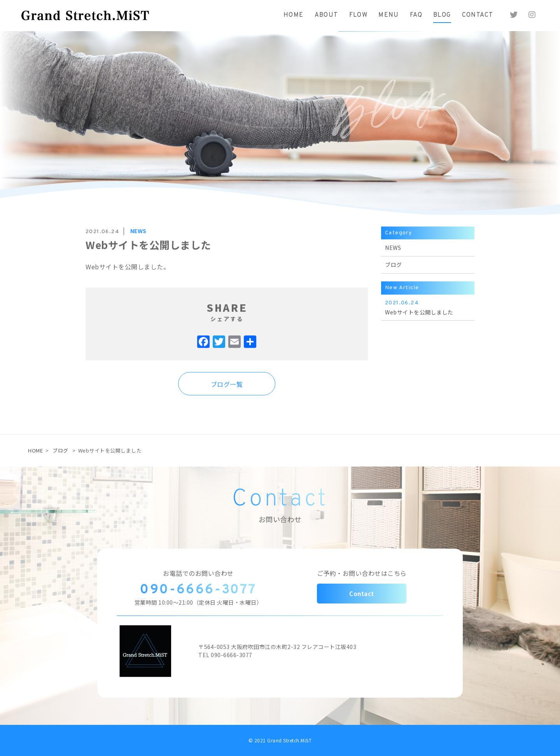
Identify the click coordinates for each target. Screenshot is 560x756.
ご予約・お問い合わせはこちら (362, 573)
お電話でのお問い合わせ (198, 573)
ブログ (60, 450)
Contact (362, 594)
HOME (35, 450)
